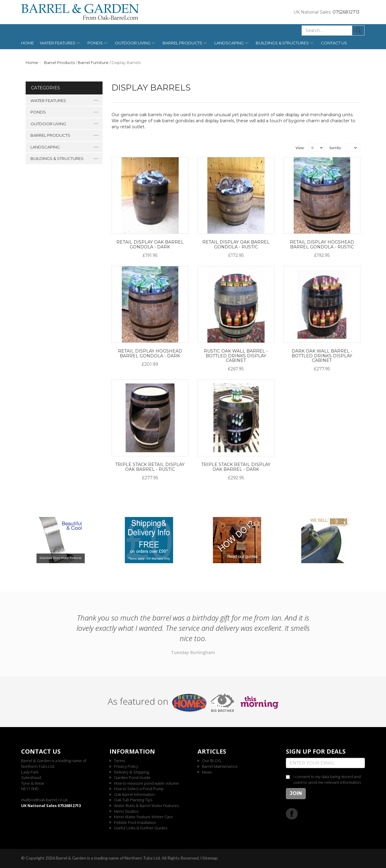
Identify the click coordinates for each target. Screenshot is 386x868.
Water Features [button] (58, 43)
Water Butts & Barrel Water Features (146, 806)
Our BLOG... (213, 761)
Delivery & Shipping (131, 772)
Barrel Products (59, 62)
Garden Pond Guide (132, 777)
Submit (358, 30)
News (207, 772)
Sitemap (210, 858)
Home (27, 43)
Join (296, 793)
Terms (120, 761)
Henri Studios (126, 811)
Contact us (334, 43)
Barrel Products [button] (182, 43)
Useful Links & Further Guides (141, 828)
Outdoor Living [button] (133, 43)
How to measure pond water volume (146, 783)
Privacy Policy (126, 766)
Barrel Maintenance (220, 766)
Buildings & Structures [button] (282, 43)
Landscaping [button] (229, 43)
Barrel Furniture (93, 62)
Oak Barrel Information (134, 794)
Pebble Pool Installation (135, 822)
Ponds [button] (95, 43)
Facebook (292, 814)
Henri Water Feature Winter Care (143, 817)
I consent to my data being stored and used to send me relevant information (327, 779)
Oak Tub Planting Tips (133, 800)
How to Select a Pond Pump (139, 789)
